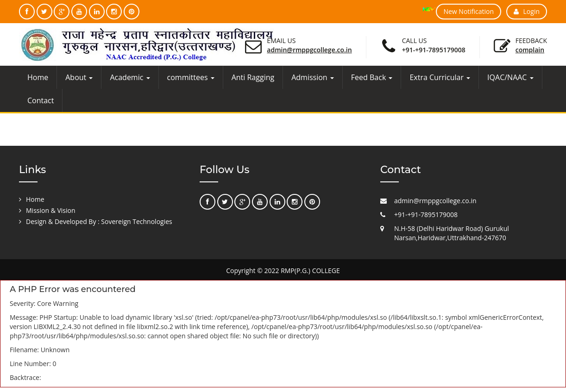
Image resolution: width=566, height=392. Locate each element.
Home (38, 77)
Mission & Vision (51, 210)
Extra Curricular (440, 77)
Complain (530, 50)
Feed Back (372, 77)
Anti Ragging (253, 77)
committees (191, 77)
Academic (130, 77)
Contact (41, 100)
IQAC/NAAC (510, 77)
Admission (313, 77)
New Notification (469, 11)
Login (527, 11)
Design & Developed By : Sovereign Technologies (99, 221)
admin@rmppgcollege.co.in (309, 50)
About (79, 77)
